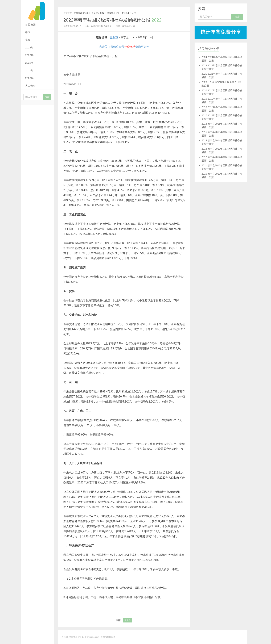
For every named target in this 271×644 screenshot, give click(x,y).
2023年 (29, 55)
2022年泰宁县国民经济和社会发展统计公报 (112, 20)
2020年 (29, 78)
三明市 (114, 37)
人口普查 (30, 86)
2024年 (29, 47)
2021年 (29, 70)
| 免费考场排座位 (107, 637)
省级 (28, 40)
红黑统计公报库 (37, 10)
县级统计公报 (98, 13)
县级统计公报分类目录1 (118, 13)
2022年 (29, 63)
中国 (28, 32)
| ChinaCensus (92, 637)
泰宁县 (128, 620)
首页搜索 (30, 25)
